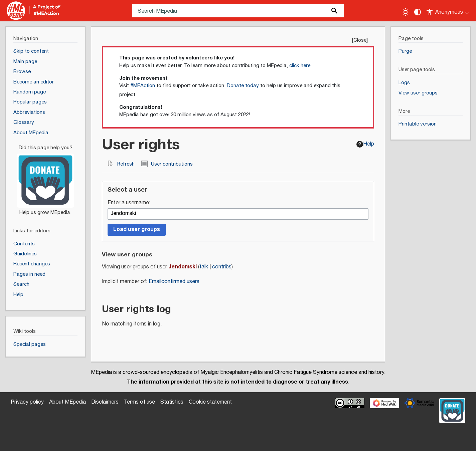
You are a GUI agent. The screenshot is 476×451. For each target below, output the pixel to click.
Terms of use (139, 402)
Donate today (243, 86)
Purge (405, 51)
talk (204, 267)
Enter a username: (129, 203)
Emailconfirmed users (174, 282)
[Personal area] (448, 11)
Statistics (172, 402)
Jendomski (183, 267)
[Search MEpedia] (238, 11)
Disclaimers (105, 402)
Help (365, 144)
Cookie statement (210, 402)
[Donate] (45, 177)
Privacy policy (27, 402)
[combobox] (238, 214)
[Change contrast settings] (418, 12)
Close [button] (360, 40)
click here (300, 66)
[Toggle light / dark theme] (406, 12)
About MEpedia (67, 402)
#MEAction (143, 86)
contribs (222, 267)
